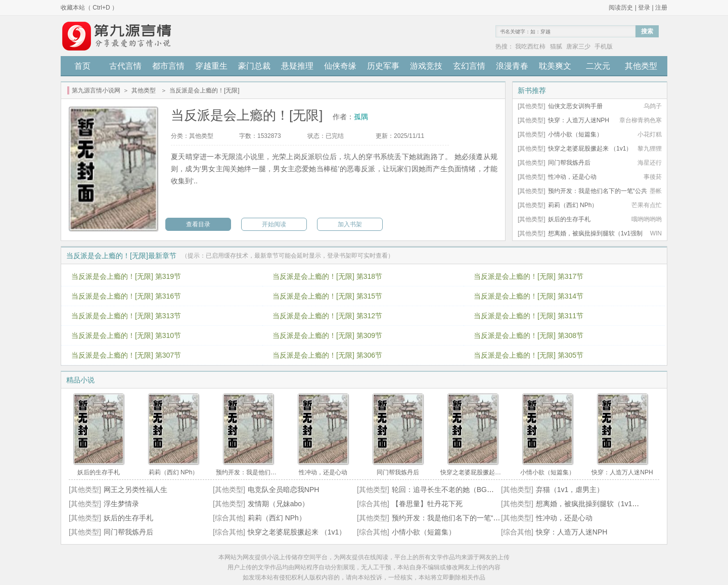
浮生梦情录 (121, 504)
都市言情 (168, 66)
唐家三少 (578, 46)
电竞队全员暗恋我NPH (284, 490)
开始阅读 (274, 224)
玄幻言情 (469, 66)
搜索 (647, 31)
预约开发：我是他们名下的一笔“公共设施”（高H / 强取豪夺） (488, 518)
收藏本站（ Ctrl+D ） (89, 8)
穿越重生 (211, 66)
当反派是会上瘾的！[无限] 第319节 (126, 276)
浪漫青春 (512, 66)
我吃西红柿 (530, 46)
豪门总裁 (254, 66)
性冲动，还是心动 (572, 177)
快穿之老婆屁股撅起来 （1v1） (590, 149)
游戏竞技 (426, 66)
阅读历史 (621, 8)
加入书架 (350, 224)
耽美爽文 (555, 66)
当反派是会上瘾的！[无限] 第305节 (529, 355)
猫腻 (556, 46)
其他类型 (641, 66)
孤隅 (361, 117)
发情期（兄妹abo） (278, 504)
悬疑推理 (297, 66)
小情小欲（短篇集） (575, 134)
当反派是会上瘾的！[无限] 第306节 (327, 355)
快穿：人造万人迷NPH (579, 120)
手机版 (604, 46)
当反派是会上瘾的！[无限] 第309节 (327, 335)
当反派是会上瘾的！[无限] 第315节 (327, 296)
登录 (644, 8)
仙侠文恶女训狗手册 (575, 106)
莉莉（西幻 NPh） (573, 205)
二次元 (598, 66)
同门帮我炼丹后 (569, 163)
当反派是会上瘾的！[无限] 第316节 (126, 296)
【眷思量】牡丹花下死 (427, 504)
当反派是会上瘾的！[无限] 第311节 (529, 316)
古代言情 (125, 66)
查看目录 (198, 224)
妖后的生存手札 (569, 219)
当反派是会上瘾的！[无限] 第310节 (126, 335)
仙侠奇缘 (340, 66)
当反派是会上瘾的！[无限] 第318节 (327, 276)
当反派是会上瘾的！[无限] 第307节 (126, 355)
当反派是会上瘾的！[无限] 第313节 (126, 316)
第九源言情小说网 (96, 90)
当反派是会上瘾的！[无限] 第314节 (529, 296)
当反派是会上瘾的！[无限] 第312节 (327, 316)
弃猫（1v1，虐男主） (570, 490)
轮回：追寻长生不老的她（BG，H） (449, 490)
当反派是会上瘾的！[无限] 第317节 (529, 276)
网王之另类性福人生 (135, 490)
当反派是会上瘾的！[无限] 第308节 (529, 335)
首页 (82, 66)
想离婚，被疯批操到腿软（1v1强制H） (597, 504)
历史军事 (383, 66)
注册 (661, 8)
